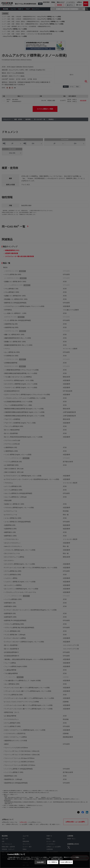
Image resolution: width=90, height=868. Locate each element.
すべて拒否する (53, 862)
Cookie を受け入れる (66, 862)
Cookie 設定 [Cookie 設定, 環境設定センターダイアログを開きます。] (40, 862)
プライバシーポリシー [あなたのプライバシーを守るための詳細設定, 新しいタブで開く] (57, 859)
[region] (45, 860)
